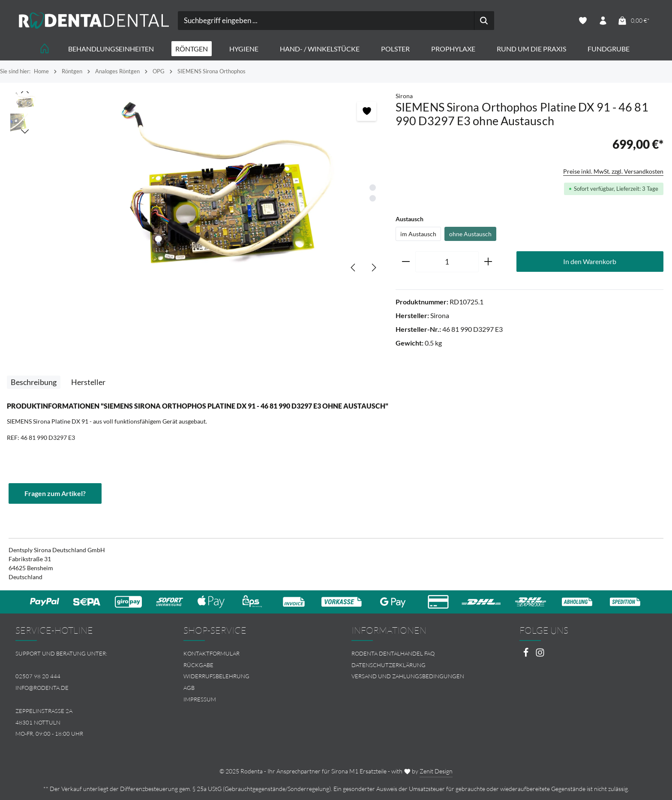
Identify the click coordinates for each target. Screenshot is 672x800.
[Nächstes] (373, 268)
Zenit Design (436, 771)
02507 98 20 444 (38, 676)
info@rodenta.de (42, 688)
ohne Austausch (470, 234)
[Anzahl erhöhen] (488, 262)
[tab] (34, 382)
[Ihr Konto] (603, 21)
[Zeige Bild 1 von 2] (373, 188)
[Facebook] (526, 655)
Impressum (200, 699)
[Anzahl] (447, 262)
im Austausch (418, 234)
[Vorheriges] (354, 268)
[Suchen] (484, 21)
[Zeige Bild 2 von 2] (373, 198)
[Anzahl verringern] (406, 262)
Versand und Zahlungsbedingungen (408, 676)
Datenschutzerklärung (388, 665)
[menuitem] (252, 654)
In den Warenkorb (590, 261)
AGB (189, 688)
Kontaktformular (211, 653)
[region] (198, 186)
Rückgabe (198, 665)
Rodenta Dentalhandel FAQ (393, 653)
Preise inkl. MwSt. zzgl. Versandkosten (613, 171)
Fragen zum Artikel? (55, 493)
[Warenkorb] (633, 21)
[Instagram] (540, 655)
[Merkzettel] (583, 21)
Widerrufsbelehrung (216, 676)
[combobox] (326, 21)
